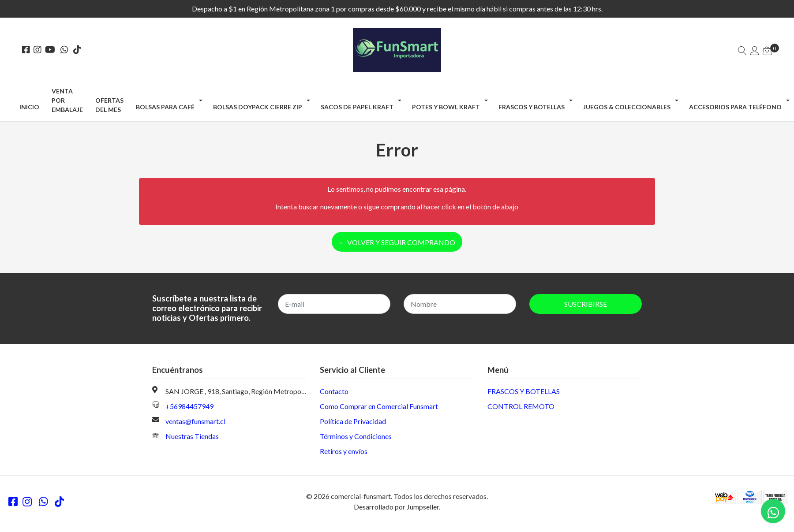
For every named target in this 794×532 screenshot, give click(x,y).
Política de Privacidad (353, 421)
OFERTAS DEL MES (109, 105)
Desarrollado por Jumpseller (396, 507)
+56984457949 (189, 406)
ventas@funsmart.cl (195, 421)
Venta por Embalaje (67, 100)
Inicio (29, 107)
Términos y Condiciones (356, 436)
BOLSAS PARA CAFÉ (165, 107)
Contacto (334, 391)
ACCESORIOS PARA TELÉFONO (735, 107)
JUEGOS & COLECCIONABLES (627, 107)
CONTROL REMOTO (521, 406)
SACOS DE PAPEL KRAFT (357, 107)
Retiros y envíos (344, 451)
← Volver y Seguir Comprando (397, 242)
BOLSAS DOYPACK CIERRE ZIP (258, 107)
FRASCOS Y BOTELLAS (532, 107)
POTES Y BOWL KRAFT (446, 107)
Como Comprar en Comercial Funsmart (379, 406)
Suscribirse (586, 304)
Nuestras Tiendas (192, 436)
